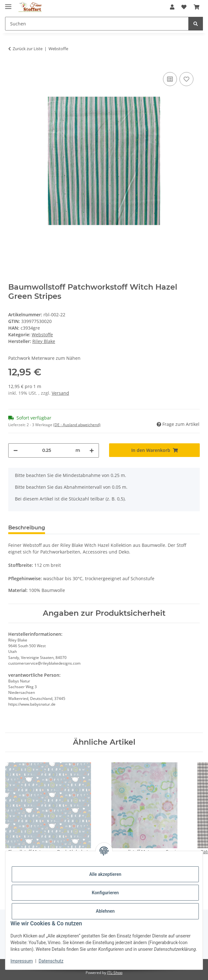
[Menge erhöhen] (92, 450)
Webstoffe (42, 335)
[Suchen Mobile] (97, 24)
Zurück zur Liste (28, 49)
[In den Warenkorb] (154, 450)
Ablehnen (105, 911)
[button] (172, 7)
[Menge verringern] (16, 450)
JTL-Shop (115, 973)
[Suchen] (196, 24)
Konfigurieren (105, 893)
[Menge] (47, 450)
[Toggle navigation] (8, 4)
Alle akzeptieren (105, 874)
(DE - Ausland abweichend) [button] (77, 425)
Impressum (22, 961)
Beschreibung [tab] (27, 528)
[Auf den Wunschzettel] (186, 79)
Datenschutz (51, 961)
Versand (60, 393)
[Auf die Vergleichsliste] (170, 79)
